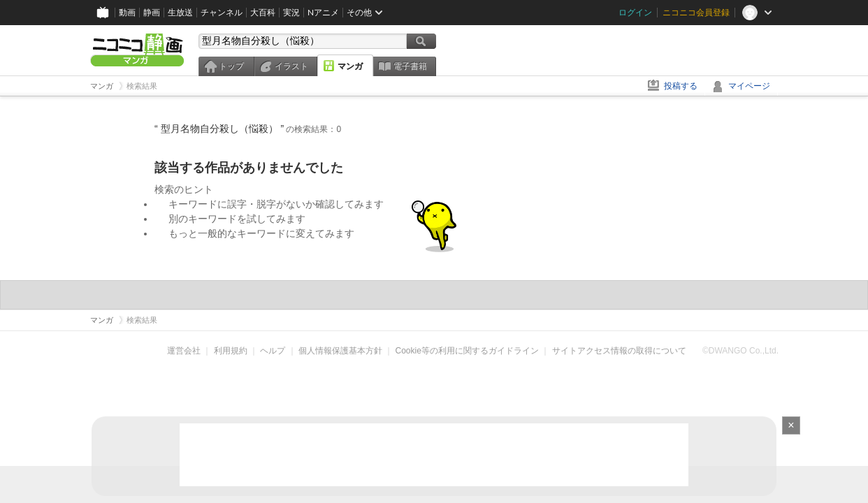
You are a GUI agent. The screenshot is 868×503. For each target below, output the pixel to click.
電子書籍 (410, 66)
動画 (127, 12)
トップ (231, 66)
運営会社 (184, 351)
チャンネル (222, 12)
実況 (291, 12)
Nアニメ (323, 12)
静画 (152, 12)
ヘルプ (273, 351)
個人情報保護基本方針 (340, 351)
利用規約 (231, 351)
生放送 (180, 12)
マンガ (350, 66)
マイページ (749, 86)
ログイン (635, 12)
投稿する (681, 86)
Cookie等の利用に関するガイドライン (467, 351)
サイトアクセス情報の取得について (619, 351)
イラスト (291, 66)
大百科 (263, 12)
